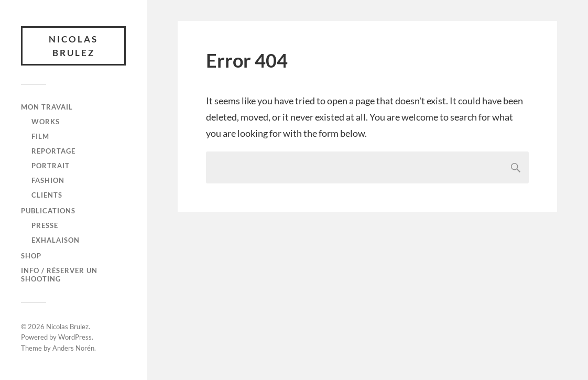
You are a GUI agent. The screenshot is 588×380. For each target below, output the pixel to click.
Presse (45, 225)
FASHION (48, 180)
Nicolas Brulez (73, 46)
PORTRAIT (51, 166)
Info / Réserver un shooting (59, 275)
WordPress (75, 337)
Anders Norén (73, 348)
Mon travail (47, 107)
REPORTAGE (53, 151)
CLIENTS (47, 195)
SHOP (31, 256)
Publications (48, 211)
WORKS (46, 122)
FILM (40, 136)
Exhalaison (56, 240)
